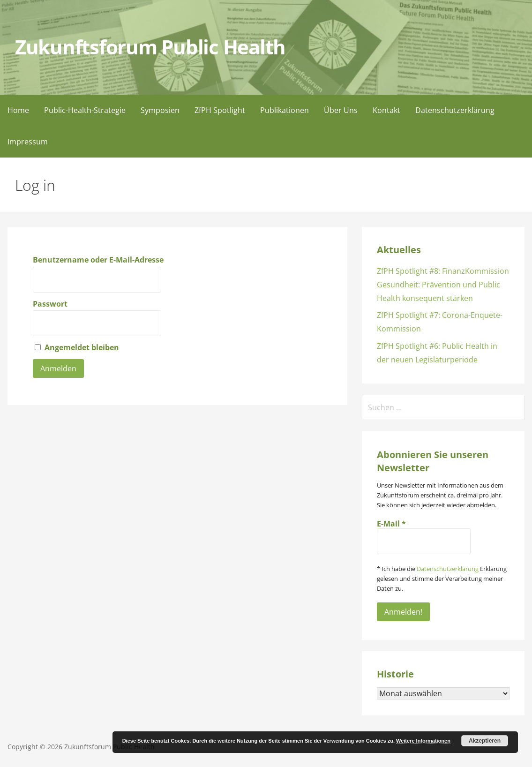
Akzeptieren (485, 741)
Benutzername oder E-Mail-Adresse (98, 260)
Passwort (50, 304)
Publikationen (285, 110)
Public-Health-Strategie (85, 110)
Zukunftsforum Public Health (150, 47)
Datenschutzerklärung (455, 110)
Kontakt (386, 110)
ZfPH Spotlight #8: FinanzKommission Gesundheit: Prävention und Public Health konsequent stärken (443, 285)
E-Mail (391, 524)
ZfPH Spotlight (220, 110)
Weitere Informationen (423, 741)
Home (18, 110)
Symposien (160, 110)
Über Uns (341, 110)
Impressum (28, 142)
